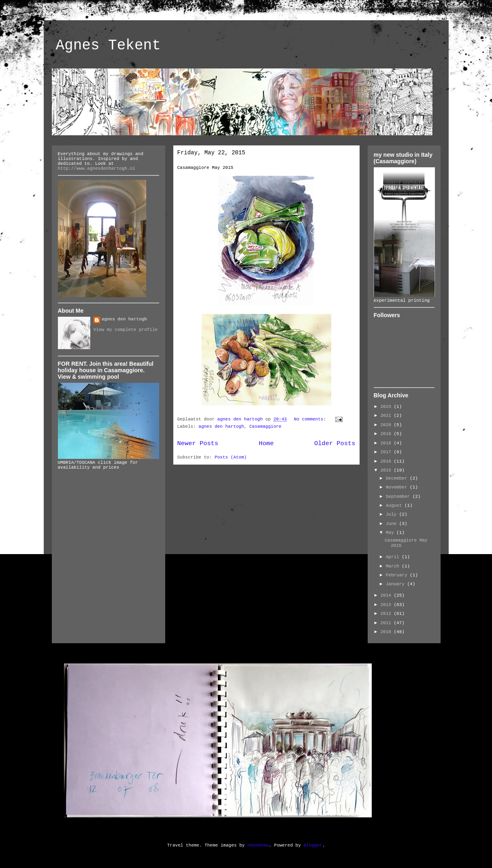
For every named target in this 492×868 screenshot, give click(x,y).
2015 (387, 470)
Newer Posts (198, 444)
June (393, 524)
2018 (387, 443)
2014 (387, 595)
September (399, 497)
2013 (387, 605)
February (398, 575)
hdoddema (258, 845)
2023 (387, 407)
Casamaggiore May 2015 (206, 168)
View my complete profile (126, 330)
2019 (387, 434)
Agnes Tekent (108, 46)
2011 (387, 623)
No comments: (311, 419)
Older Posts (335, 444)
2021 (387, 416)
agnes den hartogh (221, 427)
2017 (387, 452)
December (398, 478)
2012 (387, 614)
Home (266, 444)
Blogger (313, 845)
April (394, 557)
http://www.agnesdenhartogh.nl (97, 168)
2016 (387, 461)
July (393, 514)
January (397, 584)
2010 (387, 632)
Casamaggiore (265, 427)
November (398, 487)
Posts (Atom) (231, 457)
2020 (387, 425)
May (391, 533)
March (394, 566)
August (395, 505)
